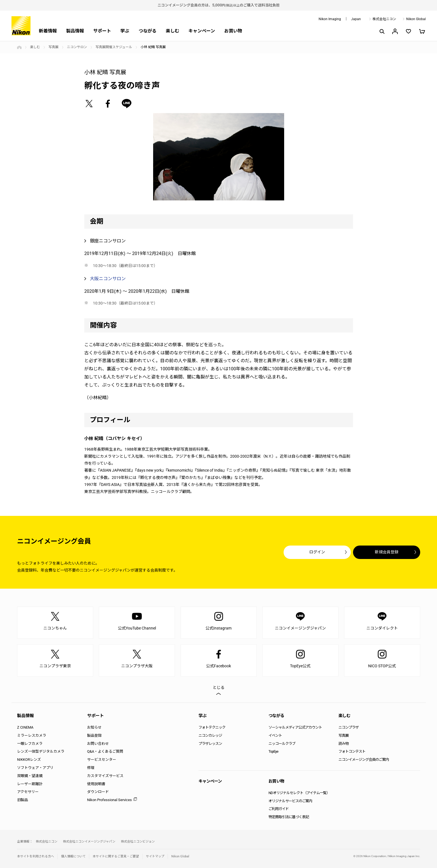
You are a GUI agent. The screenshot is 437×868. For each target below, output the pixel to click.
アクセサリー (28, 792)
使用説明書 (96, 784)
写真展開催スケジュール (114, 47)
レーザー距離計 (30, 784)
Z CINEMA (25, 727)
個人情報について (73, 856)
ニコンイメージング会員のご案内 (364, 760)
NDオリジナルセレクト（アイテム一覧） (299, 793)
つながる (148, 31)
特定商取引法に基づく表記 (289, 817)
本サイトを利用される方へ (36, 856)
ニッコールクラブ (282, 744)
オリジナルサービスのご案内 (290, 801)
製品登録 (94, 735)
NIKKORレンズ (29, 760)
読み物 (343, 744)
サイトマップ (155, 856)
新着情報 (48, 31)
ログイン (317, 552)
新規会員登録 (387, 552)
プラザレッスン (210, 744)
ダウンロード (98, 792)
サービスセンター (102, 760)
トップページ (19, 47)
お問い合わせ (98, 744)
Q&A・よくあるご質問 (105, 751)
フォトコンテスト (352, 751)
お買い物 (233, 31)
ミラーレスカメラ (32, 735)
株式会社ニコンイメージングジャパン (89, 842)
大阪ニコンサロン (108, 279)
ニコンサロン (77, 47)
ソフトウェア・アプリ (35, 768)
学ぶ (125, 31)
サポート (102, 31)
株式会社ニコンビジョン (138, 842)
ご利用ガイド (279, 809)
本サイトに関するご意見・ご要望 (116, 856)
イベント (275, 735)
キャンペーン (202, 31)
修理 (91, 768)
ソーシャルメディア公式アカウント (295, 727)
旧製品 (23, 800)
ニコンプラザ (349, 727)
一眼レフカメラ (30, 744)
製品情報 (75, 31)
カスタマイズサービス (105, 776)
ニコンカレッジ (210, 735)
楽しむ (172, 31)
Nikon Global (416, 19)
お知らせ (94, 727)
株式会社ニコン (384, 19)
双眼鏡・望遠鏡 (30, 776)
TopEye (273, 751)
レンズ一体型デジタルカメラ (41, 751)
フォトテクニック (212, 727)
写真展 (53, 47)
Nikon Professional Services (109, 800)
